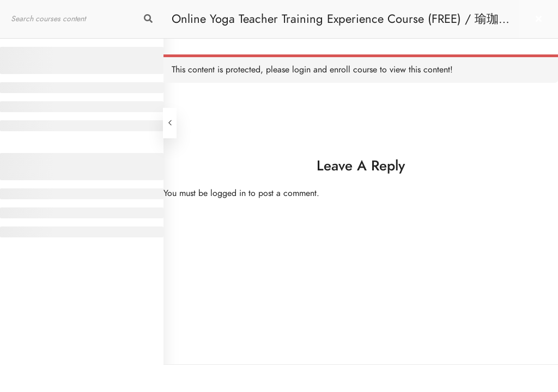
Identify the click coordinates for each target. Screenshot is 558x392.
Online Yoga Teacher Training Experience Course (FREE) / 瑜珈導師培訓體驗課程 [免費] (341, 24)
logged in (228, 193)
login (301, 70)
